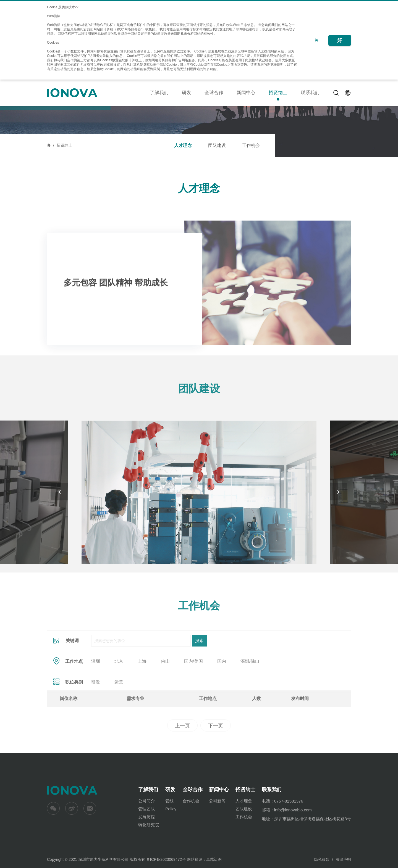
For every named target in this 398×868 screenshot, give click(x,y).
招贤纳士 (278, 93)
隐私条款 (322, 859)
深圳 (96, 701)
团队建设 (217, 145)
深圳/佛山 (250, 701)
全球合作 (214, 93)
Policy (171, 809)
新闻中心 (246, 93)
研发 (187, 93)
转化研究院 (149, 825)
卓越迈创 (214, 859)
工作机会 (251, 145)
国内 (222, 701)
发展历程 (146, 817)
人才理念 (183, 145)
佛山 (165, 701)
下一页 (216, 752)
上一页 (182, 752)
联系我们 (310, 93)
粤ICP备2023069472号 (166, 859)
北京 (119, 701)
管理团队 (146, 809)
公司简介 (146, 801)
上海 (142, 701)
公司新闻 (217, 801)
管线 (169, 801)
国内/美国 (193, 701)
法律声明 (343, 859)
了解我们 (159, 93)
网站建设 (195, 859)
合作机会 (191, 801)
